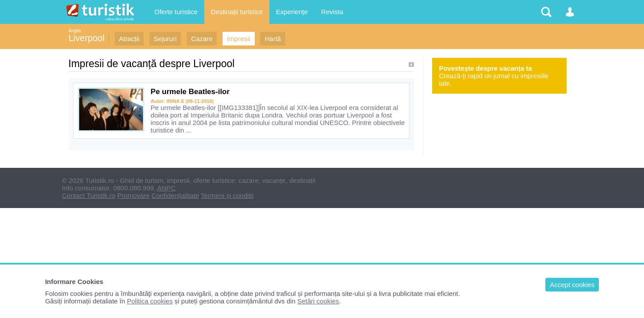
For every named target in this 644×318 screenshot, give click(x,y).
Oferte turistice (176, 12)
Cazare (202, 39)
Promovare (133, 195)
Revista (332, 12)
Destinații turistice (237, 12)
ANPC (166, 188)
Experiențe (292, 12)
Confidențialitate (176, 195)
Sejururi (165, 39)
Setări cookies (318, 301)
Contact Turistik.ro (89, 195)
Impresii (239, 39)
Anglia (75, 31)
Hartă (273, 39)
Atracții (129, 39)
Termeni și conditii (227, 195)
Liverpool (86, 38)
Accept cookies (572, 285)
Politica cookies (150, 301)
